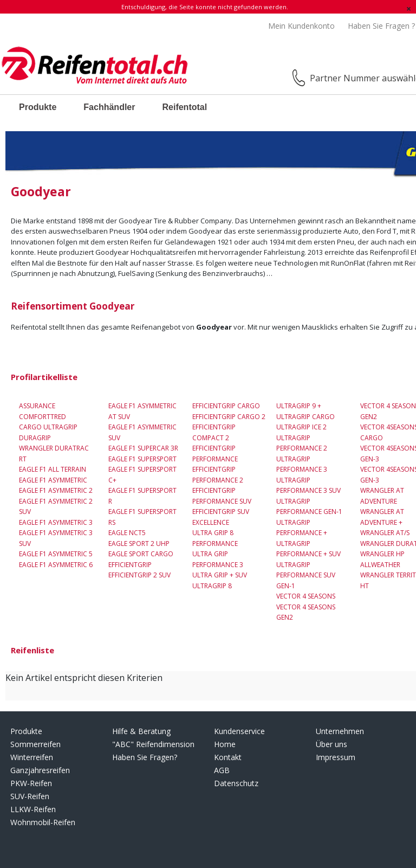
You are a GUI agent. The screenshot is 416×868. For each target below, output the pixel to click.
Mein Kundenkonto (301, 26)
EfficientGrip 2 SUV (139, 575)
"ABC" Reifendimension (153, 744)
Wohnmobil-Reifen (43, 822)
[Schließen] (409, 9)
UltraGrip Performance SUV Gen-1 (306, 575)
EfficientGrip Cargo (226, 406)
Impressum (336, 757)
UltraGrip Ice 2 (301, 427)
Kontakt (228, 757)
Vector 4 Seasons (306, 596)
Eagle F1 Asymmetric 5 (56, 554)
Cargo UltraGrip (48, 427)
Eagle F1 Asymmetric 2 (56, 490)
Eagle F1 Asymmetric (53, 480)
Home (225, 744)
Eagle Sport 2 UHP (139, 544)
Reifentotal (184, 107)
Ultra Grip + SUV (220, 575)
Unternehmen (340, 731)
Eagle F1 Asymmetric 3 (56, 522)
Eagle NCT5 (127, 533)
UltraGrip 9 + (299, 406)
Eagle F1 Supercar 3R (143, 448)
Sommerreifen (35, 744)
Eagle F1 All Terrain (53, 469)
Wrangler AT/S (385, 533)
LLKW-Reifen (33, 809)
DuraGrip (35, 438)
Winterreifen (32, 757)
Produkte (38, 107)
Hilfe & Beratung (141, 731)
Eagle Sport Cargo (141, 554)
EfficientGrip (130, 565)
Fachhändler (109, 107)
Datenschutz (236, 783)
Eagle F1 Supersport (142, 459)
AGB (222, 770)
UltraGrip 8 (212, 586)
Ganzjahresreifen (40, 770)
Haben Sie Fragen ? (381, 26)
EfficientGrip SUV (221, 512)
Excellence (211, 522)
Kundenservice (239, 731)
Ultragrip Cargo (305, 417)
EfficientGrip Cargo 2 (229, 417)
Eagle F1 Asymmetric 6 (56, 565)
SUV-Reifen (30, 796)
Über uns (331, 744)
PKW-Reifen (31, 783)
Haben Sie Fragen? (145, 757)
